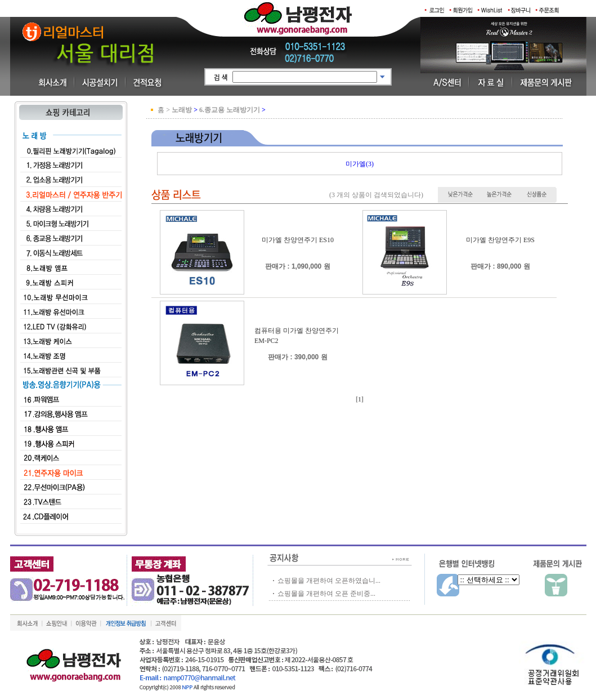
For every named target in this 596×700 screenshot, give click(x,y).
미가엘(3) (360, 164)
